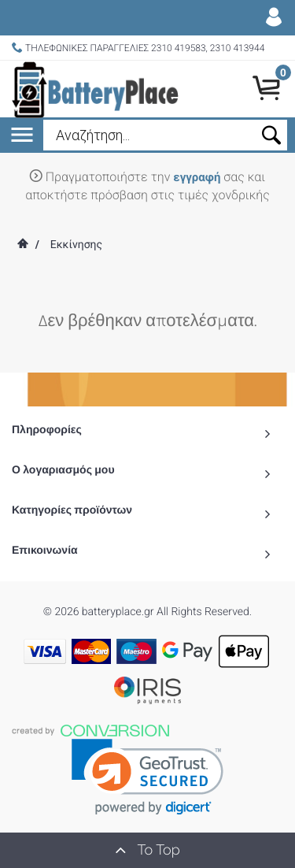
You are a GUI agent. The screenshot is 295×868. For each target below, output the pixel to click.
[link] (147, 777)
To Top (147, 850)
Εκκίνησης (76, 245)
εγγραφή (197, 177)
